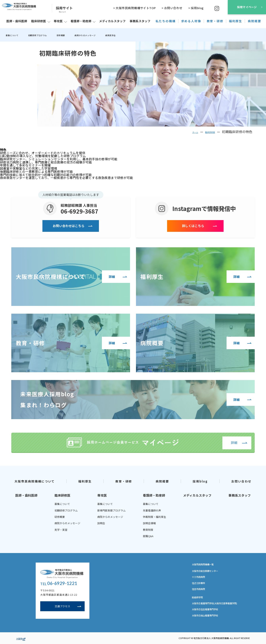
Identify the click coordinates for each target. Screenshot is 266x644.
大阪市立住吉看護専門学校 (209, 611)
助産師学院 (199, 599)
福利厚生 (85, 481)
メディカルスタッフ (197, 495)
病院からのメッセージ (112, 35)
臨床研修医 (207, 132)
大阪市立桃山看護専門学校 (209, 618)
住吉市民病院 (200, 590)
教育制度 (148, 530)
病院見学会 (145, 35)
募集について (15, 35)
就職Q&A (148, 536)
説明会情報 (149, 523)
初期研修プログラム (49, 35)
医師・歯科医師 (26, 495)
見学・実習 (61, 530)
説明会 (101, 523)
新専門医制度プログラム (111, 510)
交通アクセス (63, 607)
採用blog (200, 481)
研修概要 (80, 35)
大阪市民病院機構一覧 (208, 564)
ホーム (186, 132)
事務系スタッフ (240, 495)
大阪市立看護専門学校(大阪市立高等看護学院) (221, 605)
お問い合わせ (241, 481)
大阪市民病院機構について (35, 481)
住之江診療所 (200, 584)
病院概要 (162, 481)
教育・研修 (124, 481)
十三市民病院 (200, 578)
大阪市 (21, 638)
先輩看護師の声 (152, 510)
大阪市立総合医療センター (209, 571)
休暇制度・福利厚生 (155, 517)
